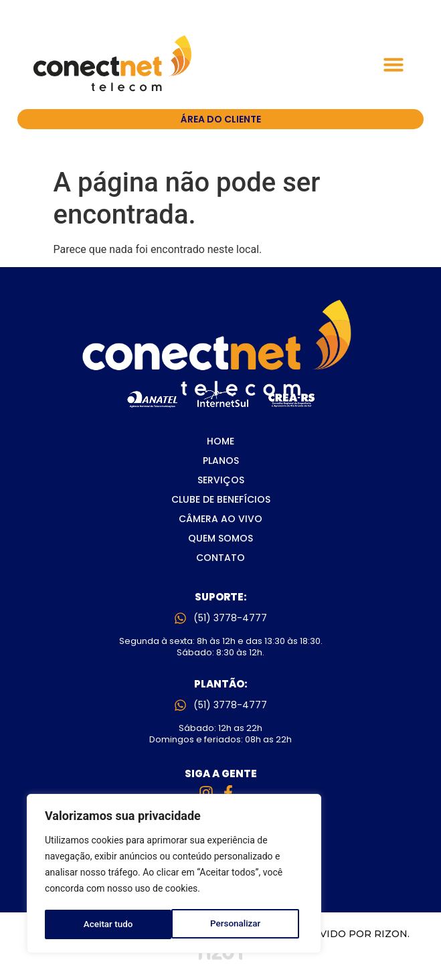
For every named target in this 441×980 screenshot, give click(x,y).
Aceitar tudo (241, 924)
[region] (174, 875)
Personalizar (108, 924)
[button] (393, 64)
